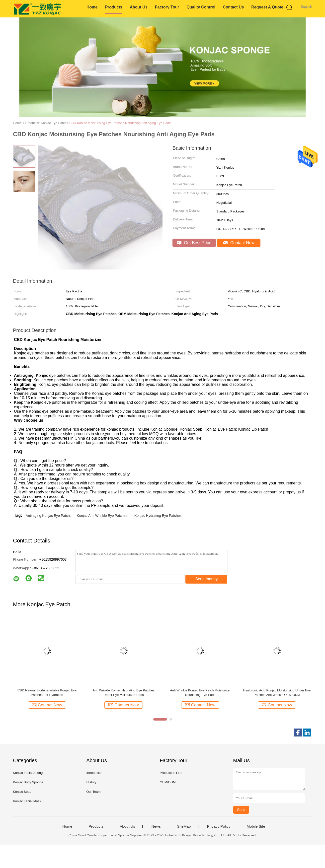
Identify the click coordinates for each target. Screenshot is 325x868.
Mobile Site (256, 826)
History (91, 782)
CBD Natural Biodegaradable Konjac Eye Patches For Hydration (47, 693)
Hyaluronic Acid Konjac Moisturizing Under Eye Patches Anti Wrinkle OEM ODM (277, 693)
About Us (139, 7)
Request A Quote (267, 7)
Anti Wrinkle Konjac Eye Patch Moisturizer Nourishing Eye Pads (200, 693)
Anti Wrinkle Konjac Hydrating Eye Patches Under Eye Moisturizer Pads (124, 693)
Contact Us (233, 7)
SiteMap (184, 826)
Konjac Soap (22, 792)
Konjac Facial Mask (27, 801)
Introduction (95, 773)
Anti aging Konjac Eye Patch (48, 516)
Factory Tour (167, 7)
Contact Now (239, 243)
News (156, 826)
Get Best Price (194, 243)
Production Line (171, 773)
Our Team (93, 792)
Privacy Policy (219, 826)
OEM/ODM (168, 782)
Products (114, 7)
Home (92, 7)
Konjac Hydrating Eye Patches (158, 516)
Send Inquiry (207, 579)
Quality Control (201, 7)
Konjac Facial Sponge (29, 773)
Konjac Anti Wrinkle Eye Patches (102, 516)
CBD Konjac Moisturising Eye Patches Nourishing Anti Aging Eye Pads (120, 123)
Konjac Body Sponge (28, 782)
